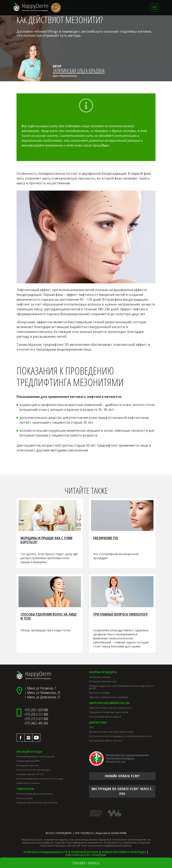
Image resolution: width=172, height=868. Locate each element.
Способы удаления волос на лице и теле (49, 616)
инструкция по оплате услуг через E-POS (122, 791)
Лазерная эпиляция (100, 677)
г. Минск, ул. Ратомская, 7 (40, 688)
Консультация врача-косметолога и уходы (40, 779)
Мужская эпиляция (99, 693)
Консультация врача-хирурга (105, 717)
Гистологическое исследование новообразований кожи (120, 736)
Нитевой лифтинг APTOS (30, 774)
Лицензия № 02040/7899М (111, 833)
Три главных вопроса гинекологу (120, 614)
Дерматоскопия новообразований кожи (111, 732)
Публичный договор (85, 852)
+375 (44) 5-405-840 (36, 723)
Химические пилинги (28, 783)
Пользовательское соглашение (86, 855)
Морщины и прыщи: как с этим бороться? (46, 540)
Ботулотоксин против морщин (33, 770)
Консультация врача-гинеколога (35, 794)
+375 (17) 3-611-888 (36, 719)
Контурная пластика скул (103, 681)
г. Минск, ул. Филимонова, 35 (43, 693)
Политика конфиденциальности (46, 852)
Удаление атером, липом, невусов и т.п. (111, 708)
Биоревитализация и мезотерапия (35, 756)
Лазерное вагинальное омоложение (37, 802)
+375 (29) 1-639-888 (36, 710)
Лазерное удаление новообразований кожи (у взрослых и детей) (121, 687)
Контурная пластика (28, 765)
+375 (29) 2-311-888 (36, 714)
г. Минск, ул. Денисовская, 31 (43, 697)
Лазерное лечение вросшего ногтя (109, 712)
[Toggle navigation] (154, 8)
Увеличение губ (106, 538)
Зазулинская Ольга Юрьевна (79, 71)
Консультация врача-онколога (106, 741)
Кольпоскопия (25, 798)
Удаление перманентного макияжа (109, 697)
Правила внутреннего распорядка (124, 852)
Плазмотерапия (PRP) (28, 761)
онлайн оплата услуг (122, 776)
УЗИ (91, 727)
